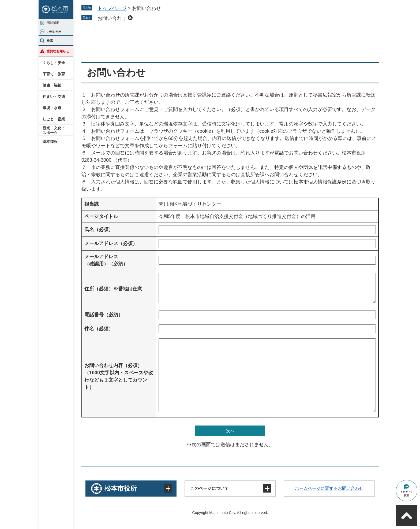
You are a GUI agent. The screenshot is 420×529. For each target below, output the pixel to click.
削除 (130, 18)
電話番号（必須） (104, 315)
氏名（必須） (99, 230)
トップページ (112, 8)
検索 (50, 41)
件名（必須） (99, 329)
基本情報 (50, 142)
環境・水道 (52, 108)
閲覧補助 (53, 23)
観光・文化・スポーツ (54, 130)
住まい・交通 (54, 97)
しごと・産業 (54, 119)
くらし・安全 (54, 63)
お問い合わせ (112, 18)
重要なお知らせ (58, 51)
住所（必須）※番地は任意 (113, 289)
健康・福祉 (52, 85)
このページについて (209, 488)
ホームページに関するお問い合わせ (329, 488)
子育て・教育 (54, 74)
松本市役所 (121, 488)
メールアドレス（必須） (111, 243)
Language (54, 31)
